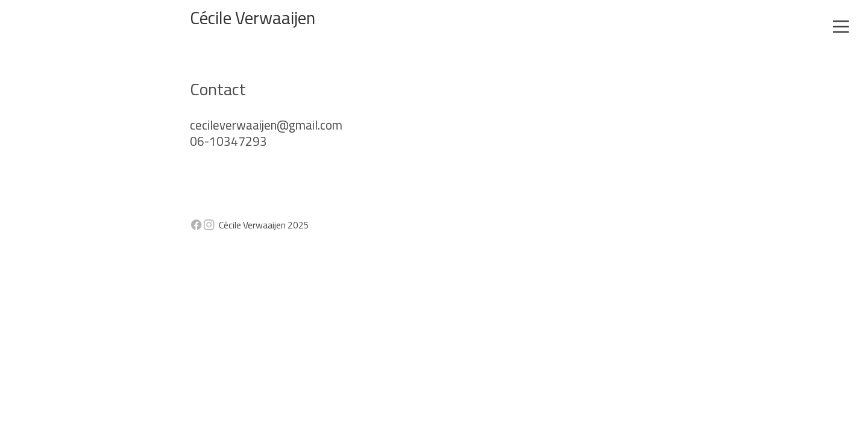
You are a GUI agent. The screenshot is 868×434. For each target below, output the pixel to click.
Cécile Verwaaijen (253, 18)
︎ (841, 27)
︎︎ (203, 225)
